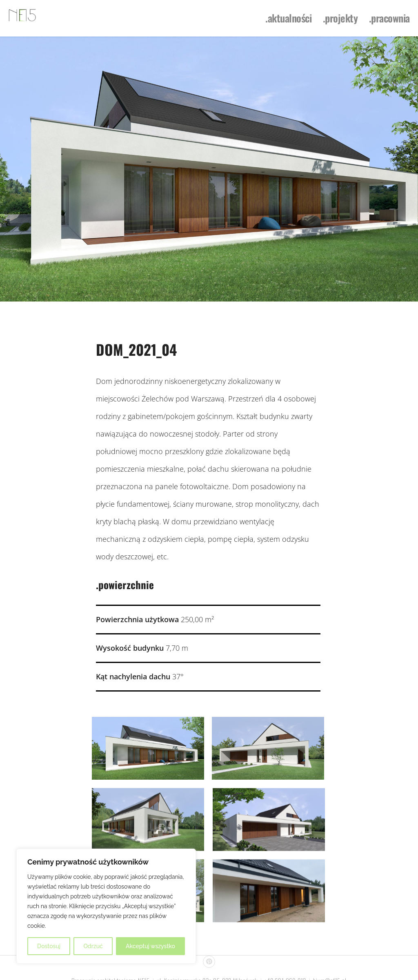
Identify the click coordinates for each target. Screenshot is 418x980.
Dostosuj (49, 946)
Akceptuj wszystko (150, 946)
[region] (106, 906)
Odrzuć (93, 946)
